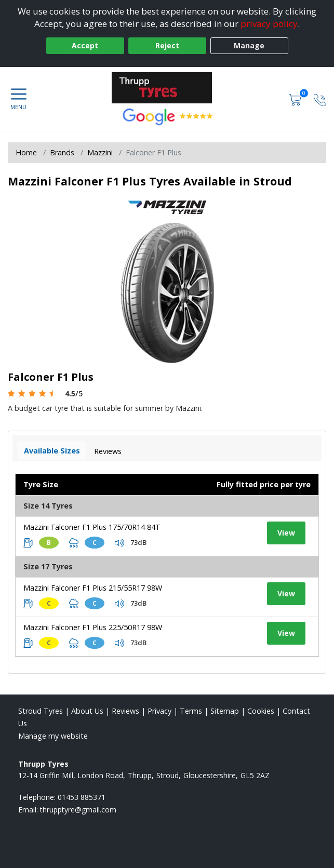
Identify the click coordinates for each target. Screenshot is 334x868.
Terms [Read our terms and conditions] (191, 711)
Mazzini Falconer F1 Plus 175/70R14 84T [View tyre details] (92, 527)
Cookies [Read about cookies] (261, 711)
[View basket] (296, 99)
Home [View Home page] (26, 152)
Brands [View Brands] (62, 152)
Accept (85, 45)
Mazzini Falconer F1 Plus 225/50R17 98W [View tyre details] (93, 627)
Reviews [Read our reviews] (125, 711)
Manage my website (53, 736)
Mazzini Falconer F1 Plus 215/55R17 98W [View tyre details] (93, 588)
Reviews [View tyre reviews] (108, 451)
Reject (167, 45)
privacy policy (269, 24)
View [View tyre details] (286, 533)
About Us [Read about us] (87, 711)
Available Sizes (52, 451)
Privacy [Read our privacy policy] (159, 711)
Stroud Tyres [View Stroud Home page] (41, 711)
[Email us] (78, 810)
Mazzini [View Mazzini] (100, 152)
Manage (249, 45)
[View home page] (167, 88)
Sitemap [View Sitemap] (225, 711)
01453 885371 (82, 797)
